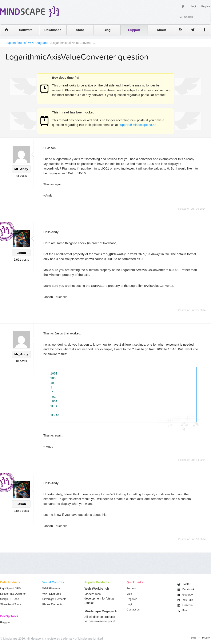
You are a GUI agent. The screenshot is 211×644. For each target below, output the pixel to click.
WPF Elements (51, 588)
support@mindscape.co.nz (138, 125)
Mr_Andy (21, 169)
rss (179, 30)
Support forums (16, 43)
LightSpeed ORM (11, 588)
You (188, 600)
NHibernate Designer (13, 594)
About (161, 30)
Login (194, 6)
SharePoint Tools (11, 604)
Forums (131, 588)
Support (134, 30)
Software (26, 30)
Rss (185, 610)
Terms (193, 638)
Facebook (188, 589)
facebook (203, 30)
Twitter (186, 584)
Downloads (53, 30)
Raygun (5, 622)
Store (80, 30)
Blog (107, 30)
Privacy (206, 638)
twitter (191, 30)
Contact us (133, 610)
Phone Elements (52, 604)
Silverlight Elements (54, 599)
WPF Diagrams (38, 43)
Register (206, 6)
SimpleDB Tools (10, 599)
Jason (21, 253)
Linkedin (187, 605)
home (4, 30)
